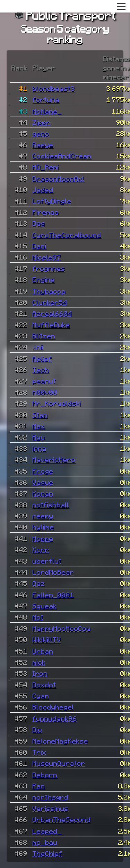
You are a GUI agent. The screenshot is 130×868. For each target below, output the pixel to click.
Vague (43, 482)
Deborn (45, 775)
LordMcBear (53, 572)
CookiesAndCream (62, 156)
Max (39, 426)
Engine (44, 279)
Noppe (43, 538)
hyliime (43, 527)
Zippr (42, 122)
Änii (38, 347)
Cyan (41, 696)
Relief (42, 358)
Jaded (43, 189)
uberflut (47, 561)
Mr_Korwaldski (57, 403)
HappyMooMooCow (62, 628)
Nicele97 (47, 257)
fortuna (46, 99)
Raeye (43, 145)
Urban (43, 651)
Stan (40, 415)
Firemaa (46, 212)
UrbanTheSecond (62, 819)
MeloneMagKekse (60, 741)
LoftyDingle (52, 201)
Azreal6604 (52, 313)
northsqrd (51, 797)
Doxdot (44, 685)
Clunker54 (50, 302)
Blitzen (44, 336)
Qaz (39, 583)
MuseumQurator (59, 763)
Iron (40, 673)
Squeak (45, 606)
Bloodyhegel (53, 707)
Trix (40, 752)
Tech (41, 369)
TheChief (47, 853)
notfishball (51, 505)
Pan (39, 786)
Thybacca (49, 291)
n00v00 (45, 392)
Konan (43, 493)
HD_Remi (46, 167)
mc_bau (45, 842)
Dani (40, 246)
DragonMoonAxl (59, 178)
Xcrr (41, 549)
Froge (43, 471)
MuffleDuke (51, 325)
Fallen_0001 (53, 595)
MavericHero (54, 459)
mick (39, 662)
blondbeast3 (54, 88)
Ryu (39, 437)
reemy (43, 516)
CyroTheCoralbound (67, 235)
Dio (37, 729)
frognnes (49, 268)
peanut (44, 381)
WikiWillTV (47, 639)
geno (41, 133)
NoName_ (47, 111)
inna (40, 448)
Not (38, 617)
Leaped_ (47, 831)
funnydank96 (55, 718)
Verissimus (51, 808)
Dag (39, 223)
